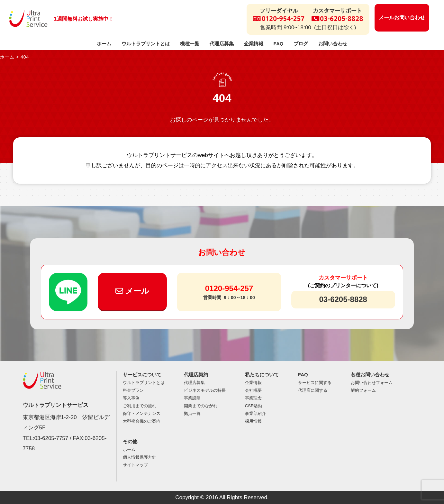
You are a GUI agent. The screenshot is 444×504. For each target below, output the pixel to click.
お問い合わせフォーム (372, 383)
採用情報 (253, 421)
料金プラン (133, 390)
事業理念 (253, 398)
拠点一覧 (192, 413)
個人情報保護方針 (140, 457)
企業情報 (254, 44)
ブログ (301, 44)
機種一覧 (190, 44)
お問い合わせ (333, 44)
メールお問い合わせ (402, 18)
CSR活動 (254, 406)
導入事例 (131, 398)
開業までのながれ (201, 406)
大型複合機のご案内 (142, 421)
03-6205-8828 (343, 299)
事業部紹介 (255, 413)
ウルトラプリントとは (146, 44)
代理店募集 (222, 44)
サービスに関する (315, 383)
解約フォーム (363, 390)
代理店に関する (313, 390)
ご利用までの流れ (140, 406)
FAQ (279, 44)
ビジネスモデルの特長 (205, 390)
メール (132, 291)
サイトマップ (135, 465)
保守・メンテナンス (142, 413)
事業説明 (192, 398)
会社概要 (253, 390)
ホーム (104, 44)
